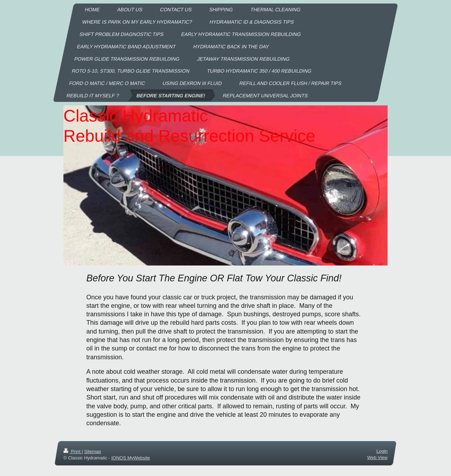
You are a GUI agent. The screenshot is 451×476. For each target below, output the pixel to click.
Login (382, 451)
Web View (377, 457)
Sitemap (93, 451)
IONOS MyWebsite (131, 458)
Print (73, 451)
